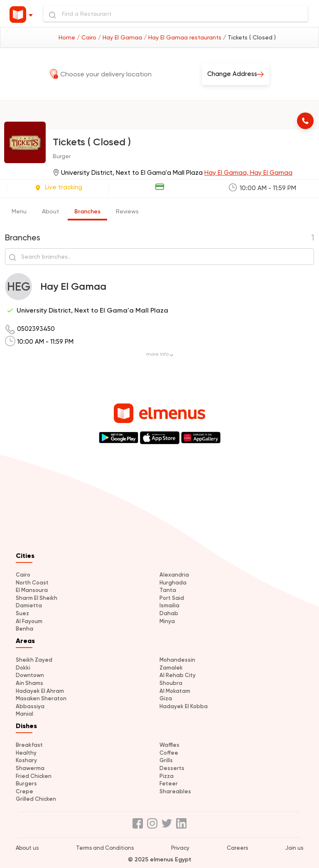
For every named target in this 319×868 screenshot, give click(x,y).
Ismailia (169, 605)
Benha (25, 629)
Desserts (172, 768)
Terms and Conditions (105, 848)
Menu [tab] (19, 211)
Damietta (29, 605)
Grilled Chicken (36, 799)
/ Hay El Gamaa (121, 37)
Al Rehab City (178, 675)
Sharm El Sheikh (37, 598)
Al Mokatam (175, 691)
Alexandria (174, 575)
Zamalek (171, 668)
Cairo (23, 575)
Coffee (169, 753)
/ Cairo (87, 37)
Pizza (167, 776)
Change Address (236, 73)
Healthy (26, 753)
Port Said (172, 598)
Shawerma (30, 768)
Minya (167, 621)
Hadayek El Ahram (40, 691)
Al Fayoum (29, 621)
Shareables (175, 791)
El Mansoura (32, 590)
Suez (22, 613)
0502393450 (36, 329)
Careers (237, 848)
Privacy (180, 848)
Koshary (26, 760)
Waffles (169, 745)
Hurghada (173, 583)
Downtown (30, 675)
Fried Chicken (34, 776)
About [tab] (50, 211)
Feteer (169, 784)
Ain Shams (29, 683)
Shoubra (171, 683)
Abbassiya (30, 706)
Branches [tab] (87, 211)
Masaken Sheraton (41, 698)
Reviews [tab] (127, 211)
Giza (166, 698)
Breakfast (29, 745)
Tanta (168, 590)
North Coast (32, 583)
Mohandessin (177, 660)
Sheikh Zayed (34, 660)
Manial (25, 714)
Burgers (26, 784)
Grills (166, 760)
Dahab (169, 613)
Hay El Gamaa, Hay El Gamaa (248, 173)
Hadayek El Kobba (184, 706)
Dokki (23, 668)
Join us (294, 848)
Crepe (25, 791)
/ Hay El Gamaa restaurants (183, 37)
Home (68, 37)
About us (27, 848)
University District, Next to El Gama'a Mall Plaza (92, 310)
